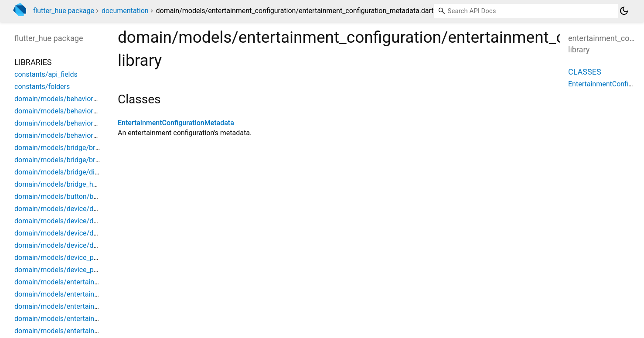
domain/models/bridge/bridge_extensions (80, 160)
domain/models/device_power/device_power (84, 258)
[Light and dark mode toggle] (624, 11)
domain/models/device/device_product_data (84, 245)
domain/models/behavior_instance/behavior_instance (98, 99)
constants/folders (42, 87)
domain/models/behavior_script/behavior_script (89, 123)
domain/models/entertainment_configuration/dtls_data (100, 319)
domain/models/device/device (62, 209)
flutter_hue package (64, 11)
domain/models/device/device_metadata (78, 233)
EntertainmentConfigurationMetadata (176, 123)
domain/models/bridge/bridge (61, 148)
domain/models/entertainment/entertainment (85, 282)
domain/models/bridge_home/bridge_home (82, 184)
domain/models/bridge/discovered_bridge (80, 172)
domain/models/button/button (62, 196)
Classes (585, 72)
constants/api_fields (46, 74)
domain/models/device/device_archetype (79, 221)
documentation (125, 11)
